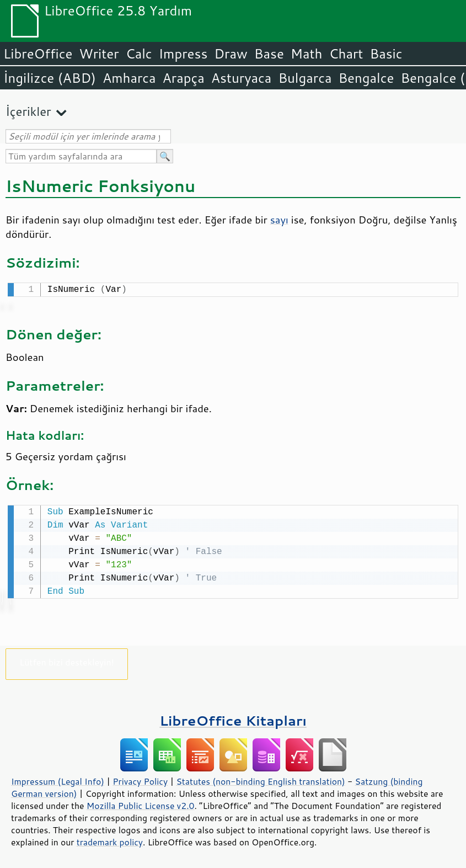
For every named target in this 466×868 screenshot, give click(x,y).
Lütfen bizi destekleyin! (66, 660)
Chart (346, 54)
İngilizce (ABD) (50, 78)
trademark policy (110, 840)
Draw (231, 54)
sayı (279, 220)
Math (307, 54)
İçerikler (28, 111)
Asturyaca (242, 78)
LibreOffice (38, 54)
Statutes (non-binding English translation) (260, 779)
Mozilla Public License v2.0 (141, 803)
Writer (99, 54)
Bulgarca (305, 78)
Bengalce (366, 78)
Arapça (184, 78)
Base (269, 54)
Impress (183, 54)
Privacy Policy (140, 779)
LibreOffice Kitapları (233, 718)
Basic (386, 54)
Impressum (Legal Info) (58, 779)
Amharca (129, 78)
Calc (139, 54)
